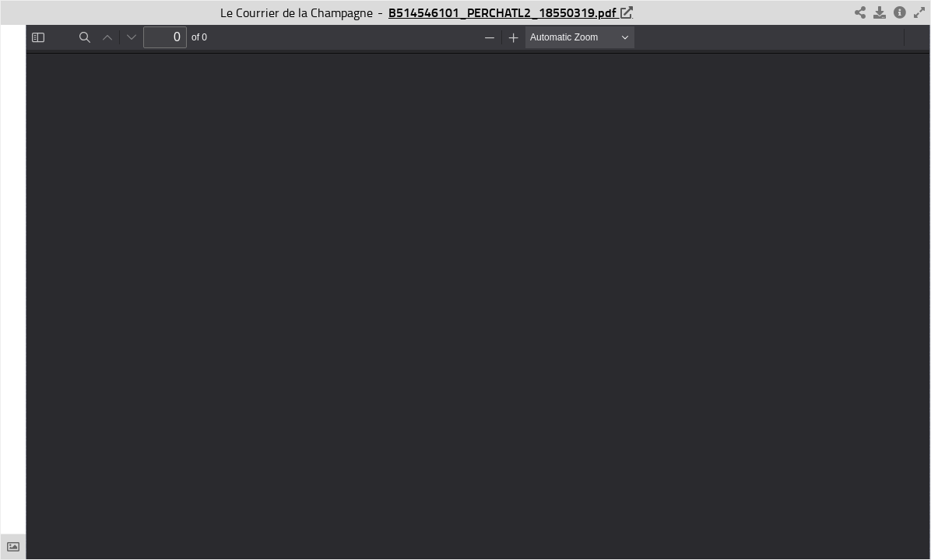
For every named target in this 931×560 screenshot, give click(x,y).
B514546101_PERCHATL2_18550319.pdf (504, 12)
